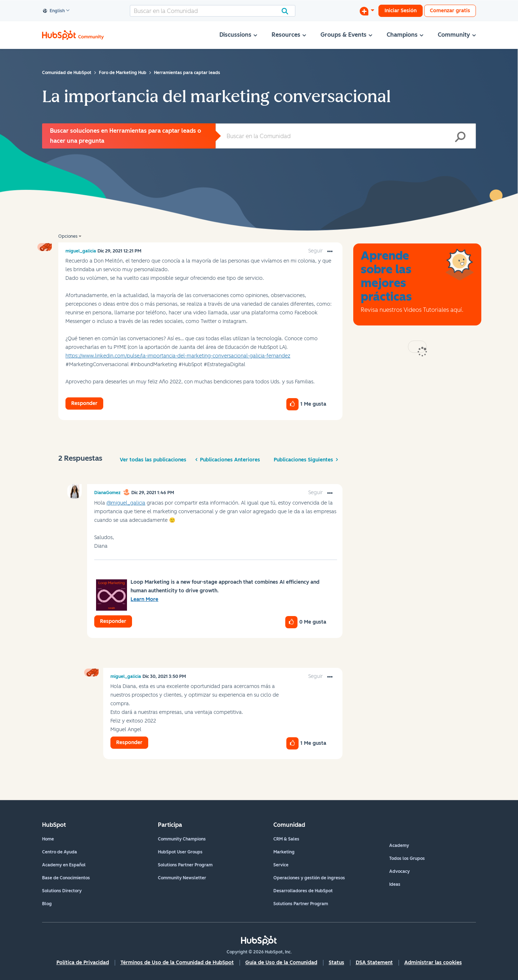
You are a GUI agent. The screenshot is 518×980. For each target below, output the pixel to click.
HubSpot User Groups (180, 852)
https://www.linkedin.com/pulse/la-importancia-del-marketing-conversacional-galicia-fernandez (178, 356)
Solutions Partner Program (185, 865)
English (54, 11)
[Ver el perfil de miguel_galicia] (81, 251)
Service (281, 865)
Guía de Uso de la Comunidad (281, 963)
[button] (330, 252)
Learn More (144, 599)
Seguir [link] (315, 251)
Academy (399, 845)
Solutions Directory (62, 891)
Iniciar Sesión (401, 11)
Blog (47, 904)
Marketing (284, 852)
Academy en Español (64, 865)
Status (337, 963)
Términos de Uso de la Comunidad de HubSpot (177, 963)
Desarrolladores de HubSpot (303, 891)
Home (48, 839)
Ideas (395, 884)
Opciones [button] (68, 236)
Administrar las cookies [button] (433, 963)
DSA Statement (374, 963)
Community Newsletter (182, 878)
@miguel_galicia (126, 503)
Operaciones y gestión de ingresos (309, 878)
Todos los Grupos (407, 858)
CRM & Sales (286, 839)
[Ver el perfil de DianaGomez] (107, 493)
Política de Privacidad (83, 963)
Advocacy (399, 871)
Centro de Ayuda (60, 852)
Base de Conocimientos (66, 878)
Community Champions (182, 839)
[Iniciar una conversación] (367, 11)
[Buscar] (213, 11)
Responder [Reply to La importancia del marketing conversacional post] (84, 403)
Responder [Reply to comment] (113, 621)
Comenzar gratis (450, 11)
